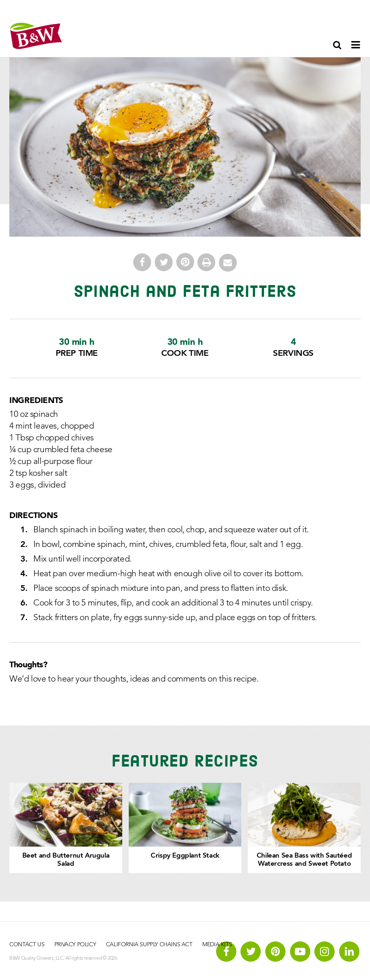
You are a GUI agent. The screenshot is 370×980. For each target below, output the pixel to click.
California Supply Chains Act (149, 945)
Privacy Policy (75, 945)
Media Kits (217, 945)
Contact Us (27, 945)
